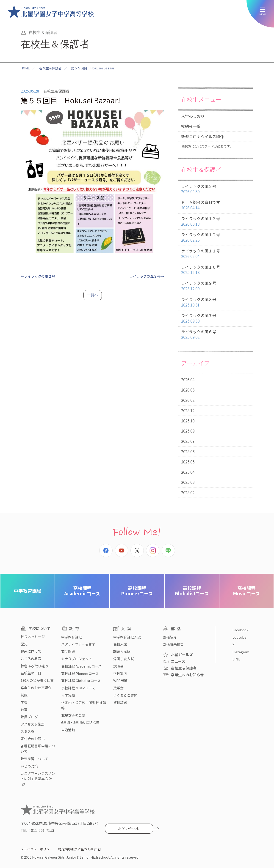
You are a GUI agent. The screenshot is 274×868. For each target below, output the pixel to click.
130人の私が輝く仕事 (37, 680)
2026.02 (188, 400)
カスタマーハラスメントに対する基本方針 (38, 776)
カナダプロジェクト (77, 659)
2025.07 (188, 441)
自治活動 (68, 730)
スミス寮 (28, 731)
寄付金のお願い (33, 739)
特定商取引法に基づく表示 (77, 849)
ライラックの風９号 (216, 286)
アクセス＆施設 (33, 724)
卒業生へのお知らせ (187, 675)
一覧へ (93, 295)
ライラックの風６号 (216, 335)
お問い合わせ (129, 828)
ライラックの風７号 (216, 318)
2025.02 (188, 492)
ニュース (178, 661)
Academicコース (82, 591)
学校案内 (120, 673)
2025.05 (188, 462)
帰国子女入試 (124, 659)
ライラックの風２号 (40, 276)
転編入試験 (122, 651)
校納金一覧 (191, 126)
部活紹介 (170, 637)
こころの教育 (31, 659)
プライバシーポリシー (37, 849)
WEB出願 (120, 680)
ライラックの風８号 (216, 302)
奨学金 (118, 688)
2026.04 (188, 379)
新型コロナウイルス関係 (203, 136)
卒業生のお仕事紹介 (36, 688)
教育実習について (34, 759)
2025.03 (188, 482)
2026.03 (188, 390)
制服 (24, 695)
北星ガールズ (182, 654)
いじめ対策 (29, 766)
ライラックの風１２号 (216, 237)
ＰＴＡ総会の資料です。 (216, 205)
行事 (24, 709)
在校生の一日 (31, 673)
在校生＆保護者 (50, 68)
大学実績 (68, 695)
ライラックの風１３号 (216, 221)
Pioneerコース (137, 591)
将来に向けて (31, 651)
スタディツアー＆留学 (78, 644)
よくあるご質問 (125, 695)
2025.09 (188, 431)
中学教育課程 (28, 591)
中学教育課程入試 (127, 637)
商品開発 (68, 651)
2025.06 (188, 451)
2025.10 (188, 421)
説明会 (118, 666)
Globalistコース (192, 591)
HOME (25, 68)
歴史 (24, 644)
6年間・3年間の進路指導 (80, 722)
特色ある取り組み (34, 666)
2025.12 (188, 410)
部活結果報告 (173, 644)
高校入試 (120, 644)
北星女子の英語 (73, 715)
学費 (24, 702)
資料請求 (120, 702)
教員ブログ (29, 717)
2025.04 (188, 472)
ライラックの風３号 (145, 276)
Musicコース (246, 591)
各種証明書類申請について (38, 749)
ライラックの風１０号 (216, 270)
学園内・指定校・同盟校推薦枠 (84, 705)
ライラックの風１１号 (216, 254)
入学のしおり (193, 116)
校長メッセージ (33, 637)
